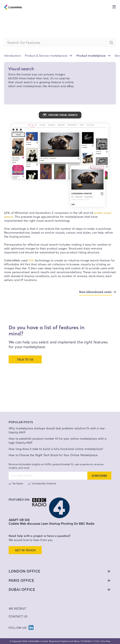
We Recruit (17, 608)
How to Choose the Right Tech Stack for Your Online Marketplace (53, 455)
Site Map (106, 641)
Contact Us (18, 616)
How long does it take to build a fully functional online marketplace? (56, 449)
